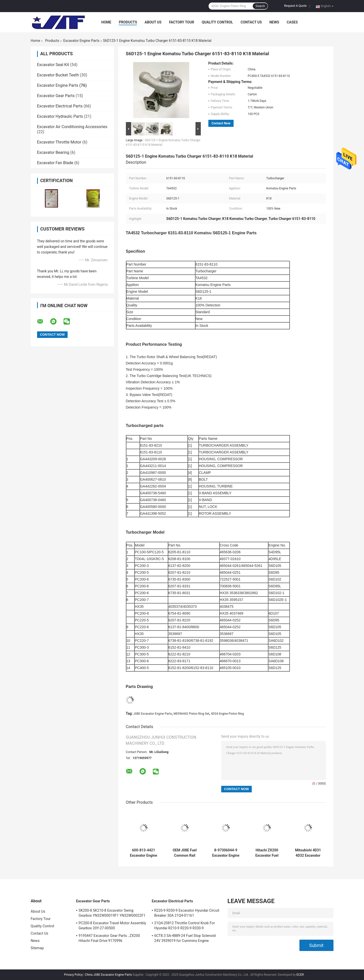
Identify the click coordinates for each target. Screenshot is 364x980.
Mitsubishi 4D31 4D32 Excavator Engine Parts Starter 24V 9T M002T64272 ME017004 (308, 853)
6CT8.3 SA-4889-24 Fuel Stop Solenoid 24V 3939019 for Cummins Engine (185, 938)
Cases (292, 22)
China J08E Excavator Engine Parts (108, 975)
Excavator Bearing (53, 152)
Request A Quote (295, 6)
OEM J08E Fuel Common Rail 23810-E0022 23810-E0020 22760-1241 (185, 853)
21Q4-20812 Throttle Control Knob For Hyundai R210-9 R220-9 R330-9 (185, 926)
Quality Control (217, 22)
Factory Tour (182, 22)
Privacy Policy (73, 975)
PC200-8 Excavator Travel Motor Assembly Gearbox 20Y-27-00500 (113, 926)
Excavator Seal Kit (53, 65)
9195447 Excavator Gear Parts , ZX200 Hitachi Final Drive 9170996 (109, 938)
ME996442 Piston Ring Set (191, 714)
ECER (300, 975)
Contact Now (221, 123)
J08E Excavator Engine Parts (153, 714)
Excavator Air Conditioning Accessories (72, 127)
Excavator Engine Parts (81, 41)
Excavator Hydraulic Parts (60, 116)
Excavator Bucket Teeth (58, 75)
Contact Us (251, 22)
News (274, 22)
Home (106, 22)
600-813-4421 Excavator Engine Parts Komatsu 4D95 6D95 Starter (143, 853)
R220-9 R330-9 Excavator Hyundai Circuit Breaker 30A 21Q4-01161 (187, 913)
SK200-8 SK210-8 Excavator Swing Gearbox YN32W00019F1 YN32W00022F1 (112, 913)
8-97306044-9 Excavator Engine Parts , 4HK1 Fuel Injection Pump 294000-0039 (226, 853)
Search (260, 6)
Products (128, 22)
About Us (153, 22)
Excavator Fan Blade (55, 163)
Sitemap (37, 948)
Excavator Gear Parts (56, 96)
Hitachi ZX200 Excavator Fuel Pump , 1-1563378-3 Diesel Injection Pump (267, 853)
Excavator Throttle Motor (59, 142)
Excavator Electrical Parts (60, 106)
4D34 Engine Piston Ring (227, 714)
